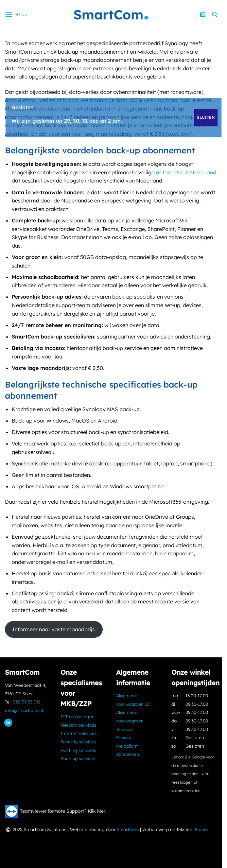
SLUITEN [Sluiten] (206, 117)
